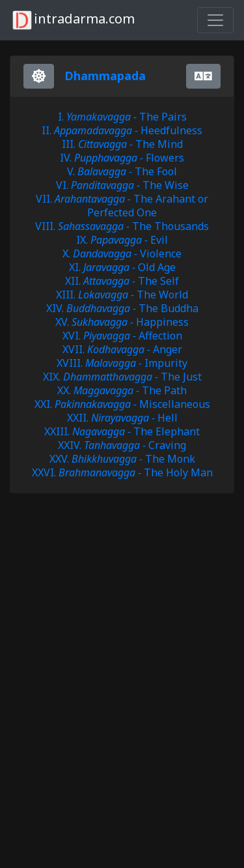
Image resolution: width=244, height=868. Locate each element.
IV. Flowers (122, 158)
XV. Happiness (122, 322)
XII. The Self (122, 281)
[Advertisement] (114, 564)
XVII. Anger (122, 349)
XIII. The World (122, 295)
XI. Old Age (122, 267)
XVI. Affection (122, 336)
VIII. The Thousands (122, 226)
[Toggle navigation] (215, 20)
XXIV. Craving (122, 445)
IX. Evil (122, 240)
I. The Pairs (122, 117)
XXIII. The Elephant (122, 431)
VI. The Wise (122, 185)
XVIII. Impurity (122, 363)
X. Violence (122, 253)
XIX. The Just (122, 377)
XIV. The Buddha (122, 308)
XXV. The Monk (122, 459)
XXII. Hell (122, 418)
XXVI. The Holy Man (122, 472)
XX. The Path (122, 390)
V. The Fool (122, 171)
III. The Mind (122, 144)
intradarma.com (73, 20)
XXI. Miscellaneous (122, 404)
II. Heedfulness (122, 130)
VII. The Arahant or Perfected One (122, 206)
